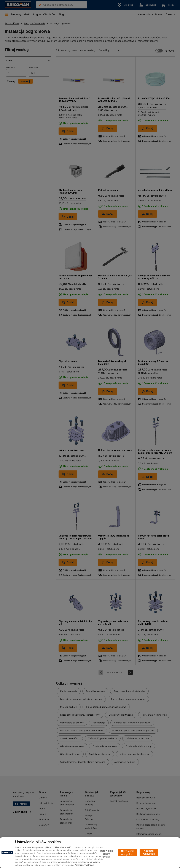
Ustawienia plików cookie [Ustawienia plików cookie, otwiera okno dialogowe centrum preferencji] (106, 853)
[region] (90, 853)
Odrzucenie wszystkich (128, 853)
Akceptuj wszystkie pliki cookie (149, 853)
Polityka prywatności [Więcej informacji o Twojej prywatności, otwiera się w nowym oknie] (84, 865)
